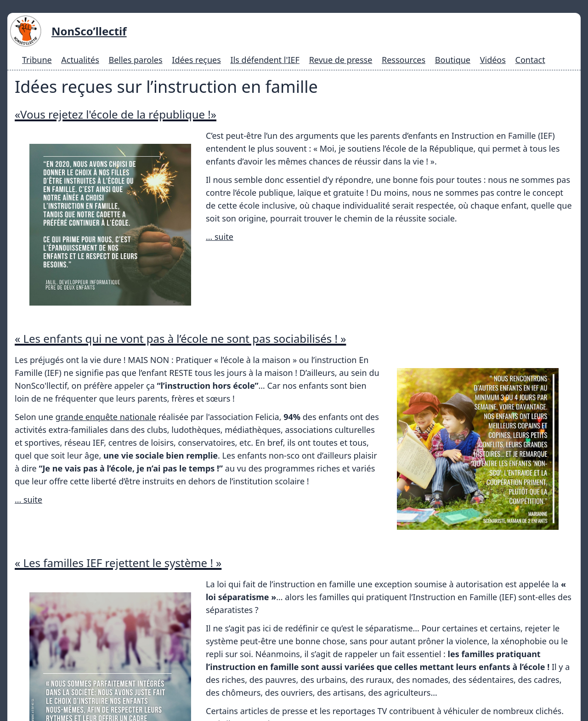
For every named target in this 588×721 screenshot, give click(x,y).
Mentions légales (356, 700)
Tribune (37, 60)
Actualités (80, 60)
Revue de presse (341, 60)
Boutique (453, 60)
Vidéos (493, 60)
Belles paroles (135, 60)
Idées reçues (196, 60)
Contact (530, 60)
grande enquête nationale (106, 365)
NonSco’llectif (89, 31)
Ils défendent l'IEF (265, 60)
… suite (220, 237)
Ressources (404, 60)
